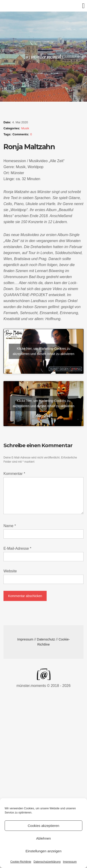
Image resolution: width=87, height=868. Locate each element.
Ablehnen (43, 838)
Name (10, 526)
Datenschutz (46, 639)
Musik (25, 128)
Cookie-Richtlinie (21, 862)
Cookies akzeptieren (44, 826)
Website (10, 571)
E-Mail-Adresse (17, 548)
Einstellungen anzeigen (43, 851)
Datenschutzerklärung (47, 862)
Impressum (70, 862)
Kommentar (14, 474)
